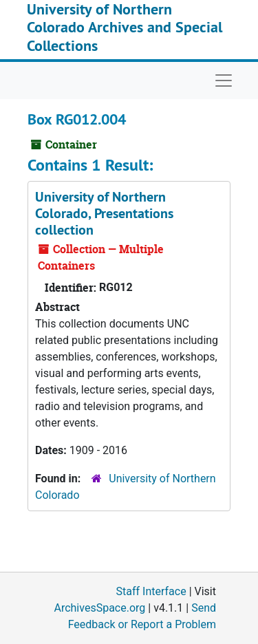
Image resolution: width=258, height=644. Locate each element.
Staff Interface (151, 591)
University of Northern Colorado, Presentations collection (104, 213)
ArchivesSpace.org (99, 608)
